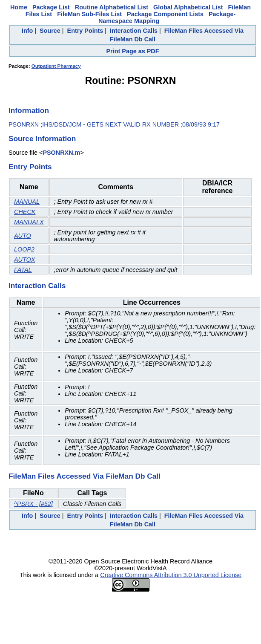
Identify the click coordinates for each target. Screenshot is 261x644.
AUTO (23, 236)
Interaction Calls (134, 31)
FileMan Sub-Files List (89, 14)
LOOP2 (24, 249)
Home (19, 7)
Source (50, 31)
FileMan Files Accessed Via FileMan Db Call (85, 476)
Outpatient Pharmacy (56, 66)
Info (27, 31)
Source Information (42, 139)
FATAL (23, 270)
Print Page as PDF (133, 51)
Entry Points (85, 31)
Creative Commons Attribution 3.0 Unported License (171, 575)
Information (29, 110)
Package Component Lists (165, 14)
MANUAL (27, 202)
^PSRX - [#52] (33, 504)
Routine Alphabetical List (112, 7)
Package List (51, 7)
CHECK (25, 212)
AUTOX (24, 260)
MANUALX (29, 222)
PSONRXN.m (61, 153)
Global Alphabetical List (188, 7)
